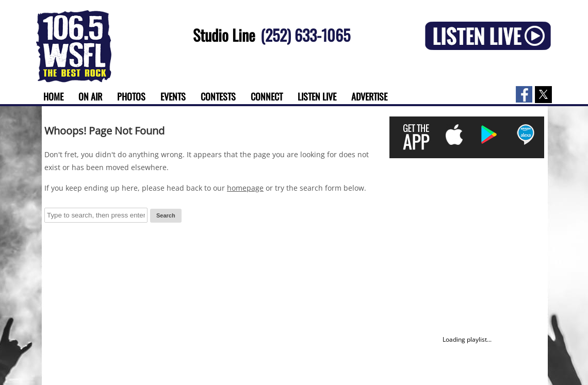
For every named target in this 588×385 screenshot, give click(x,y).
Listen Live (317, 96)
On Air (90, 96)
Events (173, 96)
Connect (267, 96)
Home (53, 96)
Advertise (369, 96)
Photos (131, 96)
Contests (218, 96)
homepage (245, 188)
